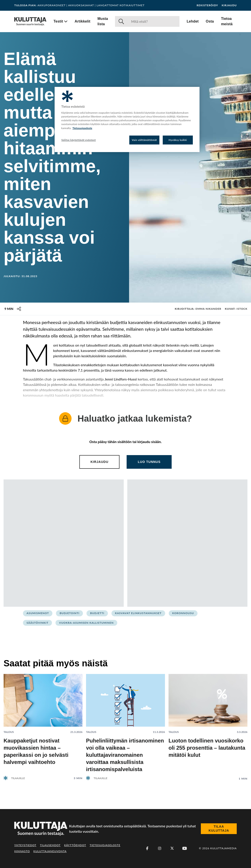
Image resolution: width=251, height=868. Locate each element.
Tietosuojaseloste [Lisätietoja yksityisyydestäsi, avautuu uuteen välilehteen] (82, 128)
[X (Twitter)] (172, 848)
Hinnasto (22, 851)
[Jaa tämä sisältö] (19, 309)
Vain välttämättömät (144, 140)
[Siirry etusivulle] (30, 21)
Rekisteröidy (207, 5)
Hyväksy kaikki (178, 140)
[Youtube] (185, 848)
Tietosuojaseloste (105, 845)
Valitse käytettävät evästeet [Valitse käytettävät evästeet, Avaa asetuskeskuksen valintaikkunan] (79, 140)
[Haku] (153, 21)
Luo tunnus (149, 462)
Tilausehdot (50, 845)
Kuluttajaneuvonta (50, 851)
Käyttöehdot (75, 845)
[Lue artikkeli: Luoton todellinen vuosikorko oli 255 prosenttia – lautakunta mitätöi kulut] (208, 724)
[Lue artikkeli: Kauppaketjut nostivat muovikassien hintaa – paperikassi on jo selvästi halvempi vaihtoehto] (43, 723)
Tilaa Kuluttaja (219, 828)
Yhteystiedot (25, 845)
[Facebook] (147, 848)
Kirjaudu (229, 5)
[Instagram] (160, 848)
